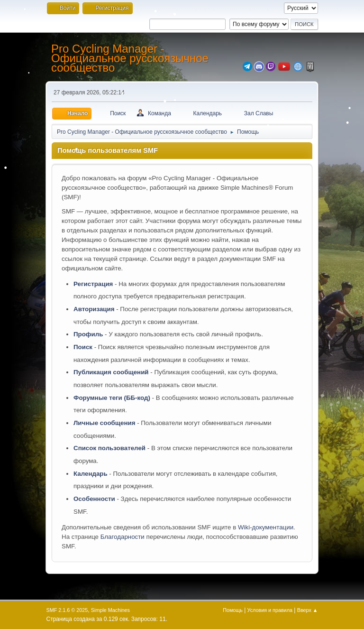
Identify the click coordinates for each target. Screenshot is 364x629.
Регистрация (93, 284)
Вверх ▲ (308, 610)
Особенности (94, 499)
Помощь (233, 610)
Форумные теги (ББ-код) (112, 398)
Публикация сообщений (111, 372)
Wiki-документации (266, 527)
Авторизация (94, 309)
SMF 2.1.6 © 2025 (67, 610)
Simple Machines (110, 610)
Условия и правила (270, 610)
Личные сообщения (104, 423)
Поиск (83, 347)
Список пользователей (109, 448)
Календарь (91, 474)
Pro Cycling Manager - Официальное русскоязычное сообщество (130, 58)
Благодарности (123, 537)
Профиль (88, 334)
